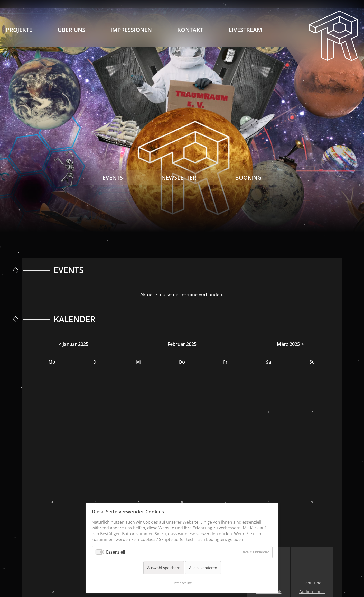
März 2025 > (290, 344)
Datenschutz (182, 583)
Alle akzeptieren (203, 568)
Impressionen (131, 30)
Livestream (245, 30)
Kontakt (190, 30)
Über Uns (71, 30)
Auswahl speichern (164, 568)
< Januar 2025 (74, 344)
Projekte (19, 30)
